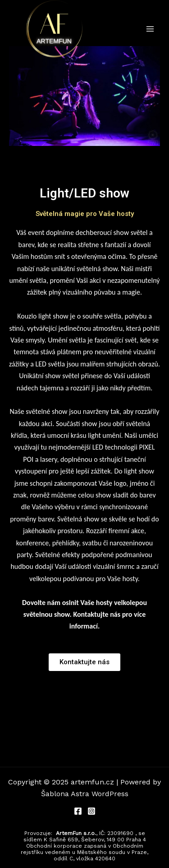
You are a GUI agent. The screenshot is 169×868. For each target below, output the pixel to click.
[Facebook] (78, 811)
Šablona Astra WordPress (85, 794)
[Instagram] (91, 811)
